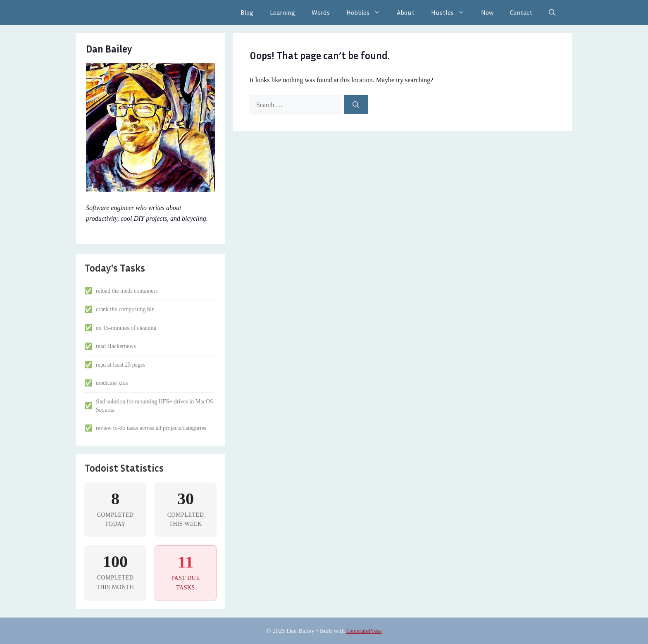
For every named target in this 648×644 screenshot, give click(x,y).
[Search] (356, 105)
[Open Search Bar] (552, 12)
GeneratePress (364, 631)
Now (487, 12)
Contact (521, 12)
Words (321, 12)
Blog (247, 12)
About (406, 12)
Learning (282, 12)
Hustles (452, 12)
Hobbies (367, 12)
